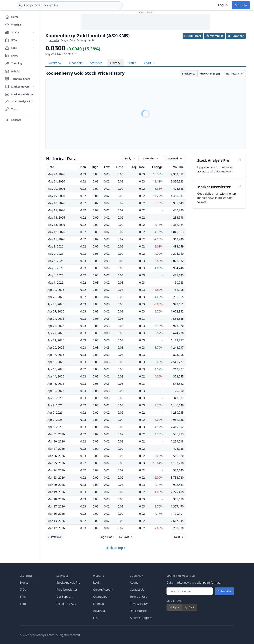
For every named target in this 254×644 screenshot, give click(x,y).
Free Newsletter (67, 590)
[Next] (179, 537)
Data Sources (139, 611)
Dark (190, 607)
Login (97, 583)
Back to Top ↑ (116, 548)
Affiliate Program (141, 618)
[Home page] (15, 5)
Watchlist (214, 36)
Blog (23, 604)
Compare (236, 36)
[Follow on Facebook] (168, 635)
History (115, 63)
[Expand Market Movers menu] (33, 87)
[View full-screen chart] (149, 63)
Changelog (100, 597)
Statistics (96, 63)
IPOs (23, 590)
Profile (132, 63)
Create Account (103, 590)
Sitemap (99, 604)
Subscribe (225, 591)
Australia (54, 40)
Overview (55, 63)
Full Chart (193, 36)
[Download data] (174, 159)
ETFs (23, 597)
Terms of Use (138, 597)
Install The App (66, 604)
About (134, 583)
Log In (223, 5)
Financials (76, 63)
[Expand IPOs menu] (33, 40)
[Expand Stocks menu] (33, 32)
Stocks (24, 583)
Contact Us (137, 590)
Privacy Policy (139, 604)
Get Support (64, 597)
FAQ (96, 618)
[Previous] (55, 537)
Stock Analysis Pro (68, 583)
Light (174, 607)
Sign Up (241, 5)
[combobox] (91, 5)
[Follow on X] (178, 635)
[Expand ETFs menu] (33, 48)
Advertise (99, 611)
